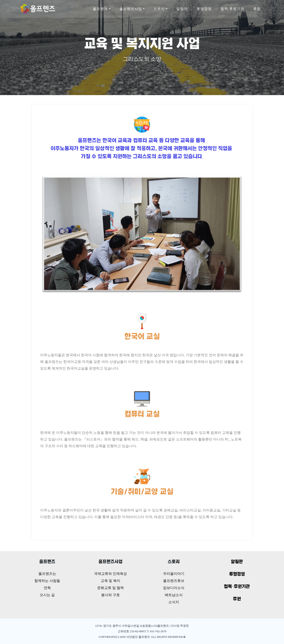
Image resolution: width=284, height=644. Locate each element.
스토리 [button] (159, 9)
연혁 (47, 588)
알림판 (182, 9)
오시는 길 (47, 595)
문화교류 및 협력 (110, 588)
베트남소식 (174, 595)
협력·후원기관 (232, 9)
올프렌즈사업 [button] (131, 9)
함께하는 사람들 (47, 581)
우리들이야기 (174, 574)
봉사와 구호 (110, 595)
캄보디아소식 (174, 588)
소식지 (174, 602)
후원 (257, 9)
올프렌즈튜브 (174, 581)
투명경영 (204, 9)
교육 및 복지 (110, 581)
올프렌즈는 (47, 574)
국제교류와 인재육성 (110, 574)
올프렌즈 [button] (100, 9)
